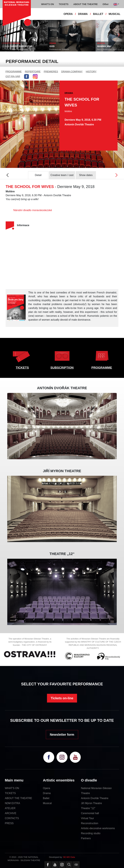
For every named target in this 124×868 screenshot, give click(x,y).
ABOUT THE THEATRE (18, 798)
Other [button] (106, 4)
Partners (86, 838)
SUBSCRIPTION (62, 368)
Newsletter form (62, 735)
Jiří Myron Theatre (92, 803)
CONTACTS (12, 818)
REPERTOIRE (33, 71)
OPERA (68, 14)
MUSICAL (115, 14)
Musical (47, 803)
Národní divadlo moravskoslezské (33, 210)
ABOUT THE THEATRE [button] (85, 4)
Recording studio (91, 833)
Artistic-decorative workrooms (98, 828)
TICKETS (22, 368)
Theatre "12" (88, 808)
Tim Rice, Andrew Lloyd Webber (23, 49)
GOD (60, 46)
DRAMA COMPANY (72, 71)
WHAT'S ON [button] (48, 4)
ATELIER (10, 808)
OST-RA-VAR (13, 76)
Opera (46, 788)
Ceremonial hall (90, 813)
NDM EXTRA (12, 803)
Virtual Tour (88, 818)
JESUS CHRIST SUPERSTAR (25, 46)
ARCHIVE (11, 813)
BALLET (98, 14)
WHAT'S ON (12, 788)
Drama (47, 793)
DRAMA (83, 14)
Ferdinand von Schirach (67, 49)
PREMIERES (51, 71)
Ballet (46, 798)
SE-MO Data (69, 857)
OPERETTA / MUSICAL (19, 43)
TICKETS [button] (64, 4)
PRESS (9, 823)
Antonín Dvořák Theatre (95, 798)
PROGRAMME (14, 71)
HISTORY (91, 71)
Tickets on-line (62, 698)
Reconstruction (90, 823)
